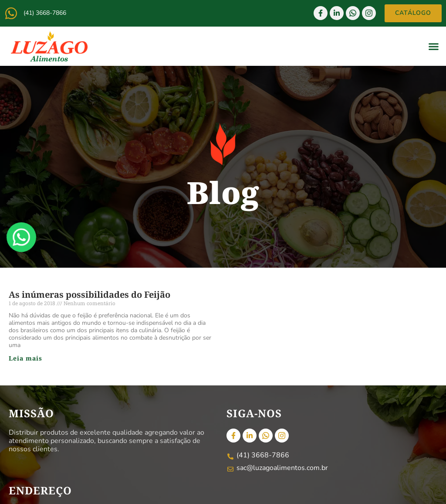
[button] (434, 46)
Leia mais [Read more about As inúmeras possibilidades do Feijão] (25, 358)
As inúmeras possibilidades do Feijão (90, 295)
